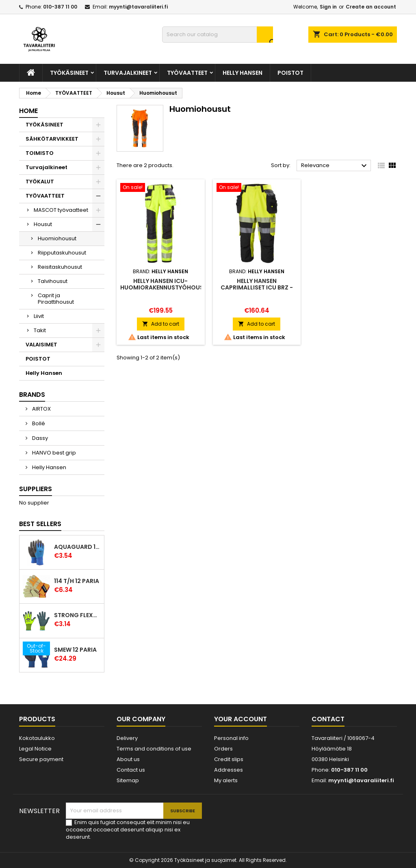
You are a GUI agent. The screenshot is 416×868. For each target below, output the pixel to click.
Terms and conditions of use (154, 749)
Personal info (231, 738)
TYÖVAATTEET (187, 73)
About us (128, 759)
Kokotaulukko (37, 738)
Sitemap (128, 780)
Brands (32, 395)
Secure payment (41, 759)
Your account (240, 719)
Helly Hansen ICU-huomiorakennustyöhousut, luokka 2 (167, 287)
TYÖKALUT (40, 182)
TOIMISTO (40, 153)
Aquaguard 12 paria (77, 547)
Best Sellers (40, 524)
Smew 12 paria (75, 650)
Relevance (335, 166)
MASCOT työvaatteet (61, 210)
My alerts (226, 780)
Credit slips (229, 759)
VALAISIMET (41, 345)
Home (28, 111)
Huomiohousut (57, 238)
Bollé (38, 423)
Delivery (127, 738)
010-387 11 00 (60, 7)
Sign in (328, 7)
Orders (223, 749)
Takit (40, 330)
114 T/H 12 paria (77, 581)
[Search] (218, 35)
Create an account (371, 7)
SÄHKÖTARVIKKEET (52, 139)
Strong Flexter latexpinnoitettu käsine (77, 615)
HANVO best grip (53, 453)
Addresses (229, 770)
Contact (328, 719)
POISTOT (290, 73)
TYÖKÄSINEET (69, 73)
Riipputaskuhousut (62, 253)
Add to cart (161, 324)
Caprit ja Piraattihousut (56, 299)
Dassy (39, 438)
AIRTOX (41, 409)
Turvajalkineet (128, 73)
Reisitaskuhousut (60, 267)
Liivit (39, 316)
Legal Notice (35, 749)
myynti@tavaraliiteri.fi (138, 7)
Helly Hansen (243, 73)
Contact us (131, 770)
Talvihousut (53, 281)
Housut (43, 224)
